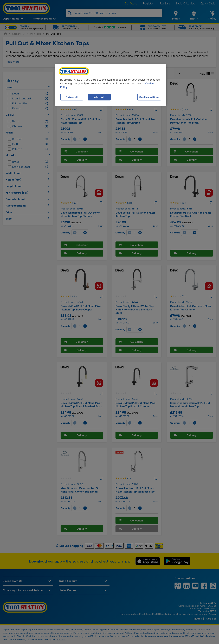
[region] (111, 85)
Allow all (99, 97)
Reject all (72, 97)
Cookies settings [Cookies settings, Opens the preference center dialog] (149, 97)
